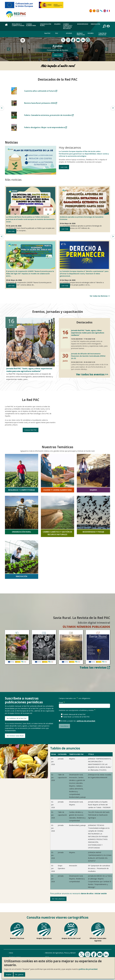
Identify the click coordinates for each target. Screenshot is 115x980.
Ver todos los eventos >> (92, 374)
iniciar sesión (101, 893)
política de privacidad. (88, 969)
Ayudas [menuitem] (69, 33)
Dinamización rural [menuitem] (46, 25)
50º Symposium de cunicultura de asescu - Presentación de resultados (99, 868)
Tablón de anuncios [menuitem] (102, 34)
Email (62, 702)
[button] (9, 49)
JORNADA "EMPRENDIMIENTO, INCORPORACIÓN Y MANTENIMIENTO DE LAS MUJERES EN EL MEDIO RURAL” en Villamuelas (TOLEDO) (100, 764)
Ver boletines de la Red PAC (17, 718)
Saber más (58, 55)
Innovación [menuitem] (95, 24)
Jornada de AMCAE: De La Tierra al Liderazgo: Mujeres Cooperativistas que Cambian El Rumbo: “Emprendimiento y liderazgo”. (100, 882)
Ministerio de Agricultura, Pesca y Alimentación (62, 953)
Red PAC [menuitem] (47, 33)
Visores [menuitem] (91, 33)
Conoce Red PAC (31, 430)
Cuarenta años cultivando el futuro (41, 91)
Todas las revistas (95, 667)
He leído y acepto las (69, 721)
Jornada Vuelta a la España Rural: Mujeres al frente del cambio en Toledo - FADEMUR (99, 805)
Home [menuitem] (7, 26)
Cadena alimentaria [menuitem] (31, 25)
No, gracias (19, 974)
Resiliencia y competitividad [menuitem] (18, 25)
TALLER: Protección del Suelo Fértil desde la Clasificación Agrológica (99, 815)
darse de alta (87, 893)
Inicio (11, 953)
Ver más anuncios (58, 899)
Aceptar (9, 974)
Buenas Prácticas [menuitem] (81, 34)
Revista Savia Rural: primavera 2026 (41, 103)
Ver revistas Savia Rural (15, 736)
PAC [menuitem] (57, 33)
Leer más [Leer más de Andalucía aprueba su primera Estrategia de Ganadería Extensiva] (65, 229)
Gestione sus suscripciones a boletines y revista (77, 710)
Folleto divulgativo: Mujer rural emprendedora (46, 127)
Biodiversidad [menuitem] (83, 24)
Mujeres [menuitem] (57, 24)
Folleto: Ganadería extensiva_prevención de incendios (49, 115)
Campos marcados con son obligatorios (75, 698)
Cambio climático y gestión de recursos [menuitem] (68, 26)
